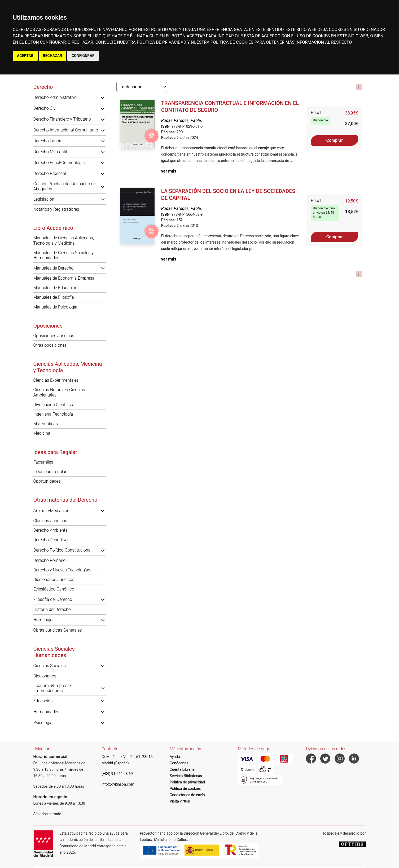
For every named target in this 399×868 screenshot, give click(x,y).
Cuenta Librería (182, 769)
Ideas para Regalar (55, 452)
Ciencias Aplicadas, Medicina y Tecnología (68, 367)
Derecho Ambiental (51, 530)
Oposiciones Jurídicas (54, 336)
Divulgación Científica (53, 405)
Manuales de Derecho (54, 268)
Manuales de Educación (56, 288)
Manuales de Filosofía (54, 297)
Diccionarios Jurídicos (54, 580)
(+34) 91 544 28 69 (117, 774)
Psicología (43, 723)
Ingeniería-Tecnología (53, 414)
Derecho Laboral (49, 141)
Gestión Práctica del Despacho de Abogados (65, 186)
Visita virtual (180, 801)
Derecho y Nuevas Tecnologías (62, 570)
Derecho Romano (50, 560)
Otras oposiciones (50, 345)
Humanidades (46, 712)
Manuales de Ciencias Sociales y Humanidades (63, 255)
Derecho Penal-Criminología (59, 163)
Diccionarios (45, 676)
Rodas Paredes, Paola (181, 120)
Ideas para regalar (50, 472)
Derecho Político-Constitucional (62, 550)
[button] (103, 98)
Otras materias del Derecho (65, 500)
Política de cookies (185, 788)
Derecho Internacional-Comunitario (66, 130)
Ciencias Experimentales (56, 380)
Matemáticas (46, 424)
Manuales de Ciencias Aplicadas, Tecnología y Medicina (64, 240)
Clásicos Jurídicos (50, 521)
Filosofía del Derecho (53, 599)
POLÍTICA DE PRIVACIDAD (161, 42)
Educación (43, 701)
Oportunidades (47, 481)
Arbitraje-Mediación (51, 511)
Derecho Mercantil (50, 152)
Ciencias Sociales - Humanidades (56, 652)
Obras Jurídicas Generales (58, 630)
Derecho (43, 87)
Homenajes (44, 620)
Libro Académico (53, 228)
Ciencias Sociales (50, 666)
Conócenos (179, 763)
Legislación (44, 199)
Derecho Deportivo (51, 540)
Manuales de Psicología (55, 307)
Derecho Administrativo (55, 97)
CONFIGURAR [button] (83, 56)
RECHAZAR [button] (52, 56)
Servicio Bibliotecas (186, 776)
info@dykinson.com (118, 784)
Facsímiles (43, 462)
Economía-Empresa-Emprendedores (52, 688)
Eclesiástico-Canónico (54, 589)
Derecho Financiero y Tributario (62, 119)
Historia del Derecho (52, 609)
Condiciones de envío (187, 795)
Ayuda (175, 757)
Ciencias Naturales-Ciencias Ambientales (59, 392)
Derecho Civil (45, 108)
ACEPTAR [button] (25, 56)
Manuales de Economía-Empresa (64, 278)
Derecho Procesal (50, 173)
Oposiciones (48, 326)
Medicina (42, 433)
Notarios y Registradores (56, 209)
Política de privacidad (187, 782)
